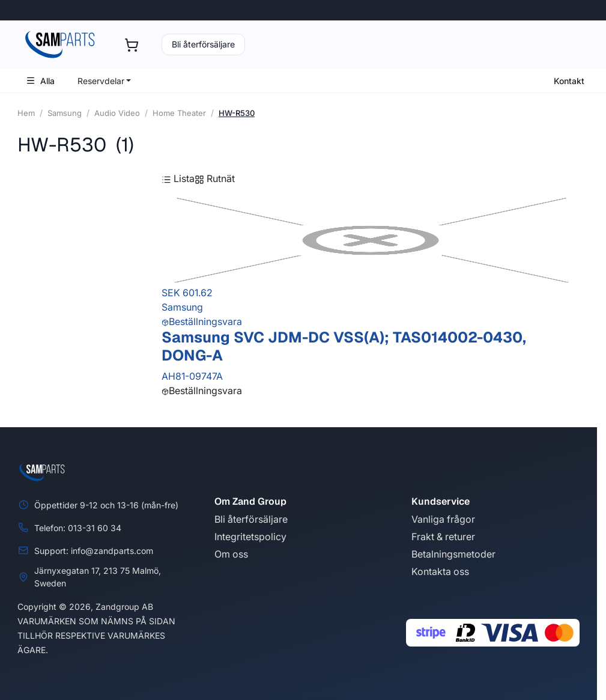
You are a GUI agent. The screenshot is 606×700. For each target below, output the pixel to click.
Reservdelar (101, 81)
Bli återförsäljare (203, 44)
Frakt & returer (443, 537)
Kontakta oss (440, 571)
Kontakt (569, 81)
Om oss (231, 554)
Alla (40, 81)
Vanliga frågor (443, 519)
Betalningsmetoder (453, 554)
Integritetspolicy (250, 537)
